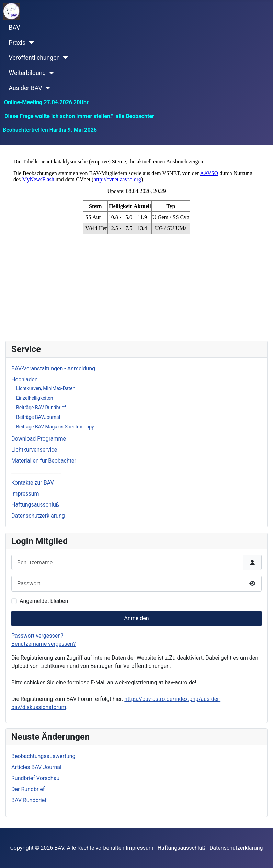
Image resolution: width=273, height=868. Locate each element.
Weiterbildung (27, 73)
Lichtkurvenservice (34, 450)
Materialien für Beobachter (44, 461)
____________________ (36, 472)
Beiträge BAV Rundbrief (41, 408)
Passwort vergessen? (37, 636)
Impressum (25, 494)
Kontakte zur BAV (33, 483)
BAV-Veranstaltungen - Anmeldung (53, 368)
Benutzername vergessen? (43, 644)
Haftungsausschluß (35, 505)
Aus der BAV (26, 88)
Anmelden (136, 618)
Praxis (17, 43)
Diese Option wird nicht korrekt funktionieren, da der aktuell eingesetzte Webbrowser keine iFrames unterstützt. (136, 242)
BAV (15, 28)
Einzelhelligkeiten (35, 398)
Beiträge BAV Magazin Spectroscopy (55, 427)
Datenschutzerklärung (38, 516)
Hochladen (25, 379)
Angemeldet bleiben (44, 601)
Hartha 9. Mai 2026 (72, 130)
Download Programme (39, 439)
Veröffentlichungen (35, 58)
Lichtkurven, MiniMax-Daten (46, 388)
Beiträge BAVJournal (38, 417)
